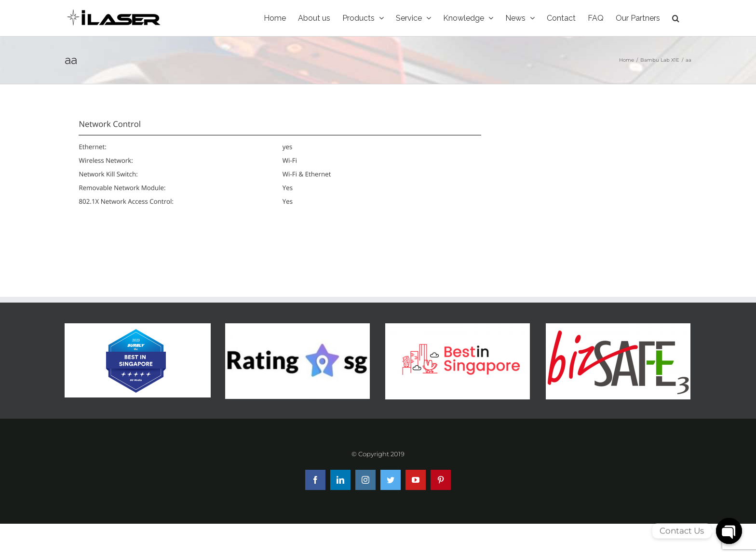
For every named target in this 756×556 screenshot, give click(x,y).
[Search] (676, 18)
